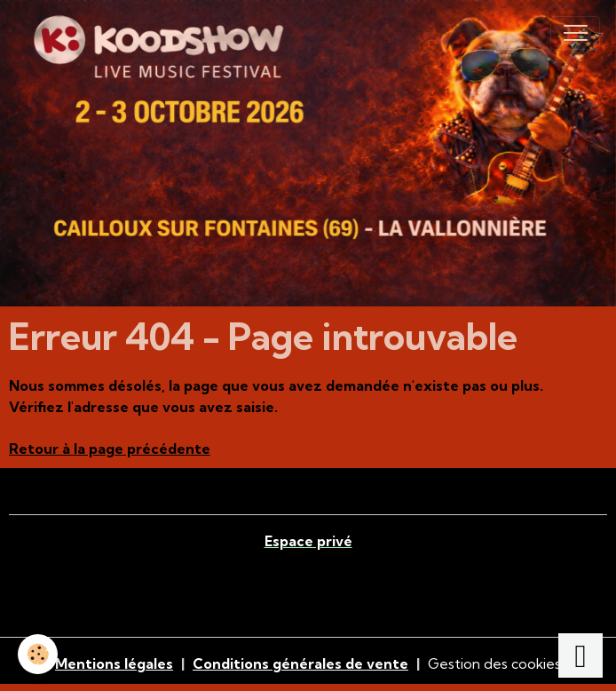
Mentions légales (114, 663)
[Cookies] (38, 654)
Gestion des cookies (494, 663)
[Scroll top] (580, 655)
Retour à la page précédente (110, 449)
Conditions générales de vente (300, 663)
